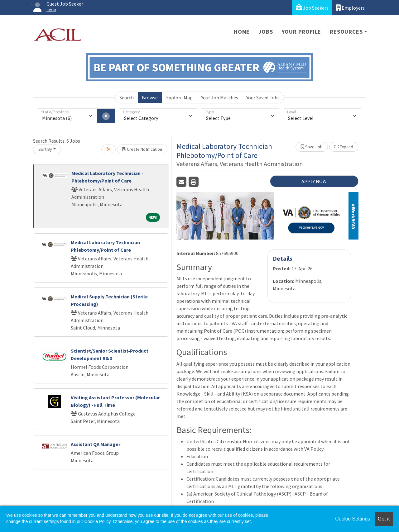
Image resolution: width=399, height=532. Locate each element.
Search (127, 97)
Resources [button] (346, 32)
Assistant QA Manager (96, 444)
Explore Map (179, 97)
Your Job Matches (220, 97)
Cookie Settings (353, 519)
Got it (384, 519)
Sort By (45, 149)
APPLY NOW (314, 181)
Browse (150, 97)
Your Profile (302, 32)
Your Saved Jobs (263, 97)
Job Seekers (312, 8)
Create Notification (142, 149)
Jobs (266, 32)
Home (242, 32)
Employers (350, 8)
